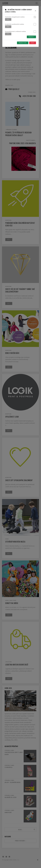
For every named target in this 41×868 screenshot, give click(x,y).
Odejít (33, 43)
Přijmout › (31, 37)
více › (8, 19)
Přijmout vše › (23, 43)
